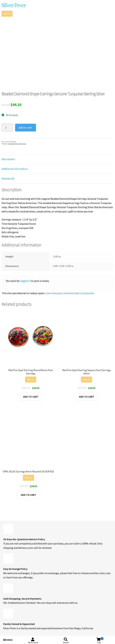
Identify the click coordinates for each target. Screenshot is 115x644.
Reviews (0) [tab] (8, 178)
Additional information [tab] (15, 169)
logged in (25, 281)
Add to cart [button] (31, 397)
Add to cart (25, 127)
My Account (33, 642)
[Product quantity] (7, 128)
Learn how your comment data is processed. (70, 293)
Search (66, 642)
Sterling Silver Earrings (17, 144)
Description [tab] (8, 159)
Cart (100, 640)
